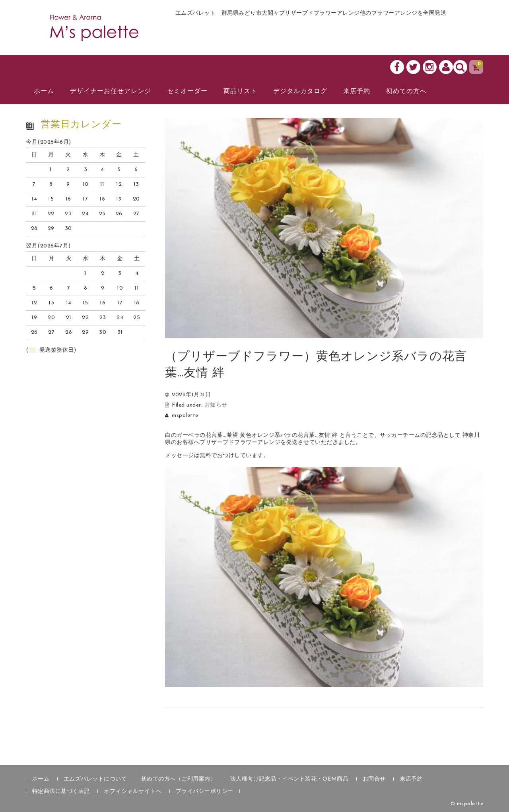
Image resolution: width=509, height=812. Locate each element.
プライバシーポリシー (205, 792)
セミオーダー (187, 92)
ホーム (44, 92)
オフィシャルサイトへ (133, 792)
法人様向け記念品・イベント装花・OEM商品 (289, 779)
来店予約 (357, 92)
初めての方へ (406, 92)
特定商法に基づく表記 (61, 792)
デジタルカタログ (300, 92)
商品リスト (240, 92)
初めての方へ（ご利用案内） (179, 779)
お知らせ (216, 405)
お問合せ (374, 779)
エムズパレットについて (95, 779)
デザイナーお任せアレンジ (111, 92)
